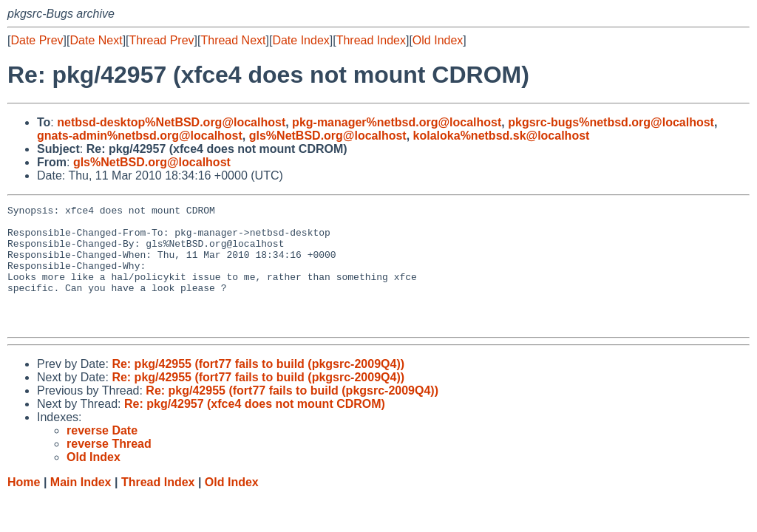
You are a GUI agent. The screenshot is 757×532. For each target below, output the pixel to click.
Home (24, 507)
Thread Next (233, 40)
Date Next (96, 40)
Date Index (301, 40)
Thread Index (371, 40)
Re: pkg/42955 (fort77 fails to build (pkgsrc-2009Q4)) (258, 388)
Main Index (81, 507)
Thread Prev (162, 40)
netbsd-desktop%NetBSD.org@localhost (171, 122)
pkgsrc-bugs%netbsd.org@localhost (611, 122)
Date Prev (37, 40)
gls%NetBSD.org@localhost (328, 136)
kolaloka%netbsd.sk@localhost (502, 136)
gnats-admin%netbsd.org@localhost (140, 136)
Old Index (438, 40)
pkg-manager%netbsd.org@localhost (397, 122)
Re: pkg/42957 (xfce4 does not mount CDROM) (255, 428)
